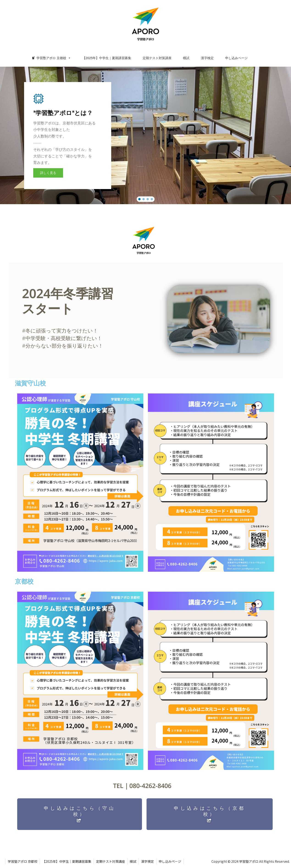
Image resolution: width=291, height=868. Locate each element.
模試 (186, 58)
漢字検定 (207, 58)
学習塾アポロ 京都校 (54, 58)
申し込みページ (236, 58)
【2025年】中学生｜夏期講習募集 (107, 58)
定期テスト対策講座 (157, 58)
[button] (139, 199)
